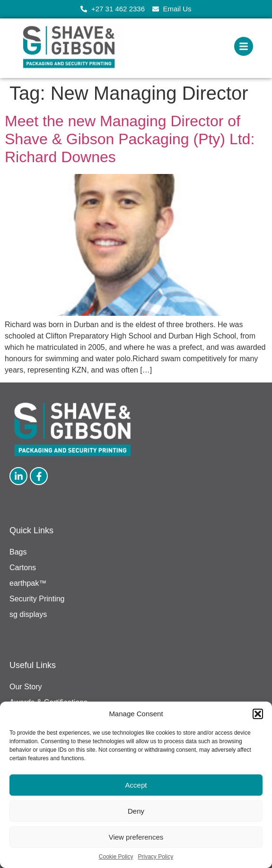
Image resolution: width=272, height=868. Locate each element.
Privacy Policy (156, 857)
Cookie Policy (116, 857)
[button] (258, 714)
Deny (136, 811)
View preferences (136, 837)
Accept (136, 785)
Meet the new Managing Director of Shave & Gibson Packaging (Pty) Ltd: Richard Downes (130, 139)
